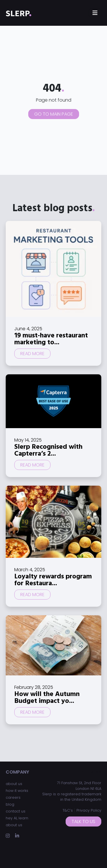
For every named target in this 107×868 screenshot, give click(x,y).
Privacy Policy (89, 810)
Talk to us (83, 821)
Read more (32, 354)
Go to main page (54, 114)
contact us (16, 811)
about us (14, 784)
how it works (17, 791)
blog (10, 804)
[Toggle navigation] (95, 13)
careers (13, 797)
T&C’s (68, 810)
